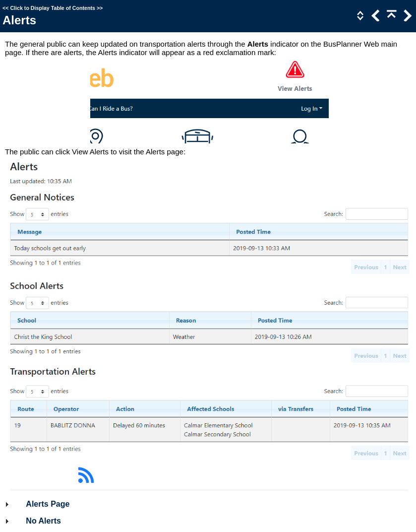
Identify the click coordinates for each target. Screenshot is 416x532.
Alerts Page (48, 504)
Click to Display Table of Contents (53, 8)
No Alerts (43, 521)
